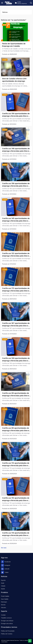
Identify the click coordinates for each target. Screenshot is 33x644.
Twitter (5, 572)
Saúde (3, 589)
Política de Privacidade (8, 631)
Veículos (4, 608)
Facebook (6, 562)
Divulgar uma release (7, 621)
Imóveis (3, 605)
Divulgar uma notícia (7, 623)
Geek (3, 583)
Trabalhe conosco (6, 618)
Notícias (5, 12)
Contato (3, 615)
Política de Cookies (7, 634)
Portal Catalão (5, 596)
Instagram (6, 565)
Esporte (3, 580)
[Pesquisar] (31, 3)
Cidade (3, 586)
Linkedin (5, 569)
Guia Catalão (5, 599)
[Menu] (2, 3)
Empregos (4, 602)
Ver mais (4, 548)
